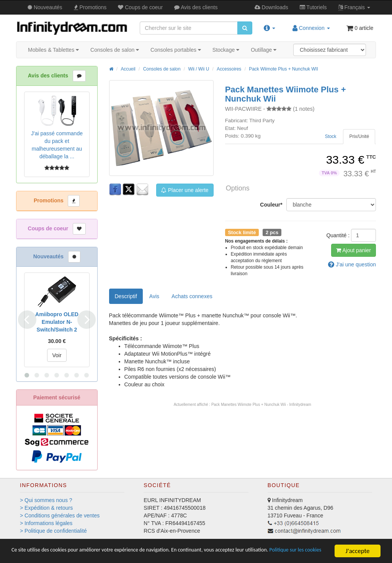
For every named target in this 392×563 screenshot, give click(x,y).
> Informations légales (46, 523)
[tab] (359, 137)
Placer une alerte (185, 190)
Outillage (264, 50)
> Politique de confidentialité (53, 531)
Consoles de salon (115, 50)
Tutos (313, 7)
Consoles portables (176, 50)
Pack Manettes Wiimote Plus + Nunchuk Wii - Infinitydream (261, 405)
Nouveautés (45, 7)
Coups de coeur (140, 7)
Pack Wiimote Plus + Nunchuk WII (283, 69)
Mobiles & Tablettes (53, 50)
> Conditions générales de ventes (60, 515)
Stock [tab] (331, 136)
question (352, 264)
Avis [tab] (154, 296)
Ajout (354, 250)
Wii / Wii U (198, 69)
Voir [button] (57, 355)
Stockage (226, 50)
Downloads (271, 7)
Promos (90, 7)
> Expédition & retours (46, 508)
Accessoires (229, 69)
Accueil (128, 69)
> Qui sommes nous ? (46, 500)
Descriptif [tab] (126, 296)
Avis (196, 7)
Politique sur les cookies (43, 554)
